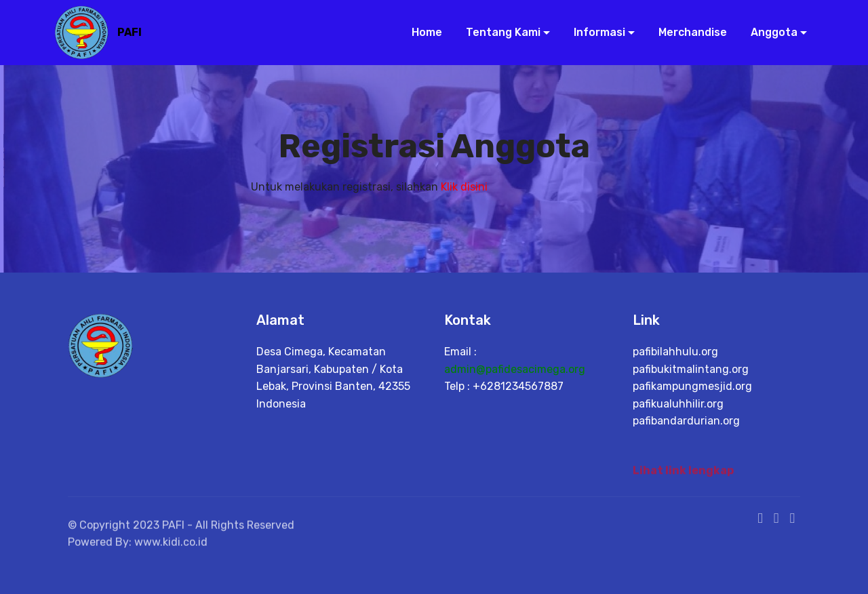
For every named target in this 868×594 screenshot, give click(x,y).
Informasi (594, 32)
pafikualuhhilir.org (678, 404)
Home (421, 32)
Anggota (769, 32)
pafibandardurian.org (686, 421)
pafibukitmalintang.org (691, 369)
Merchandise (687, 32)
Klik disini (464, 187)
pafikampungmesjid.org (692, 386)
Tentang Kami (498, 32)
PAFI (130, 32)
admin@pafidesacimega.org (515, 369)
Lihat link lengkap (683, 473)
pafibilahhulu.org (675, 352)
